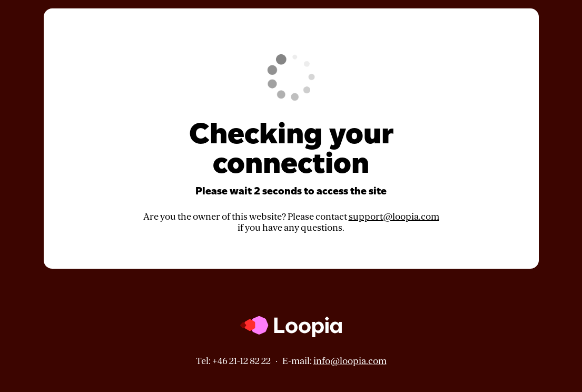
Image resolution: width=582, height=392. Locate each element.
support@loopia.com (394, 217)
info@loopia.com (350, 361)
